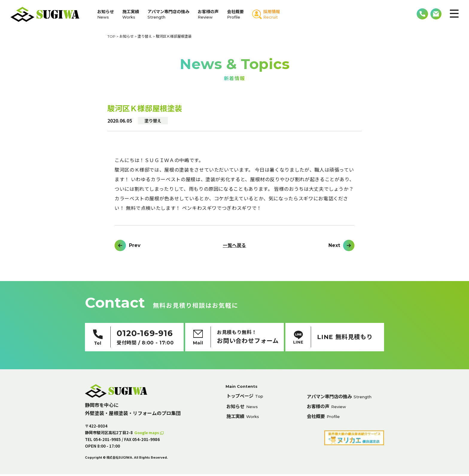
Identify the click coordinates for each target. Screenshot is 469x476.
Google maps (148, 434)
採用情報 (272, 14)
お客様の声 (208, 14)
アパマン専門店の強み (168, 14)
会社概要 (235, 14)
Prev (135, 245)
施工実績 (131, 14)
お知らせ (106, 14)
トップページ (246, 398)
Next (334, 245)
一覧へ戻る (234, 245)
